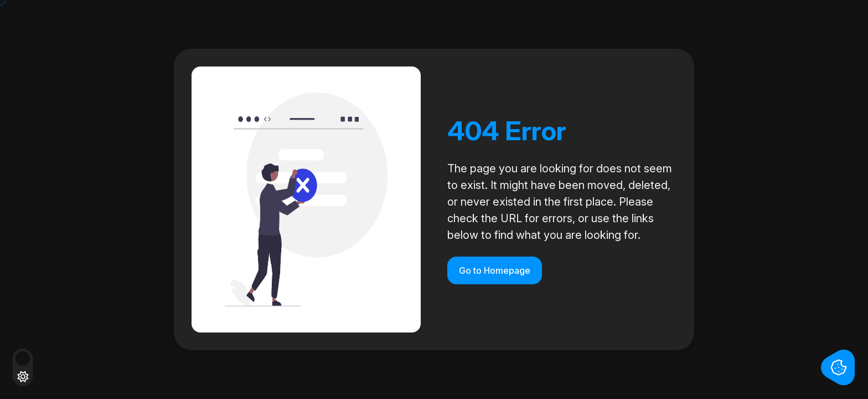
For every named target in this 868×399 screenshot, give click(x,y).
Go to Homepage (495, 270)
